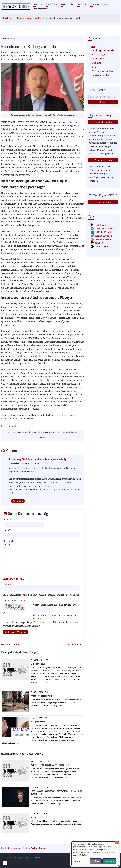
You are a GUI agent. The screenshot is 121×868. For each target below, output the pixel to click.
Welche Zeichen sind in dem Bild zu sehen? (54, 605)
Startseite (38, 4)
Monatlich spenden (103, 122)
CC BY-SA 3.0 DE (49, 115)
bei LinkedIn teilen (104, 232)
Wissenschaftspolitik (103, 71)
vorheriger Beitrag (10, 645)
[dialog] (95, 854)
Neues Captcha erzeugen (4, 613)
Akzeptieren (109, 861)
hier (58, 307)
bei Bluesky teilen (103, 236)
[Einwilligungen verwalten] (5, 863)
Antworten (18, 501)
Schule (96, 67)
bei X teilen (100, 225)
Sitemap (43, 848)
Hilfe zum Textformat (14, 579)
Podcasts (97, 63)
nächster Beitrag (76, 645)
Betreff (7, 530)
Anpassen (77, 861)
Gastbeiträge (99, 55)
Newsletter (16, 848)
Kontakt (5, 848)
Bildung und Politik (35, 18)
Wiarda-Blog (51, 4)
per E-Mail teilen (103, 247)
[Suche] (103, 97)
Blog (19, 18)
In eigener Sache (100, 75)
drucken (99, 243)
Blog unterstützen (41, 9)
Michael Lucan (36, 115)
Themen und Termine (99, 4)
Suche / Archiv (30, 848)
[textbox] (43, 561)
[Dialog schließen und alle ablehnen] (117, 843)
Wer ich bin (82, 4)
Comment (8, 541)
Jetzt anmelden (103, 202)
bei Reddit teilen (103, 239)
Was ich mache (67, 4)
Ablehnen (96, 861)
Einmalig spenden (103, 160)
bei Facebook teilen (104, 229)
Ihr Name (8, 520)
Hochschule (98, 59)
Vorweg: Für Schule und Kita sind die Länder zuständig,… (41, 459)
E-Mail (6, 584)
